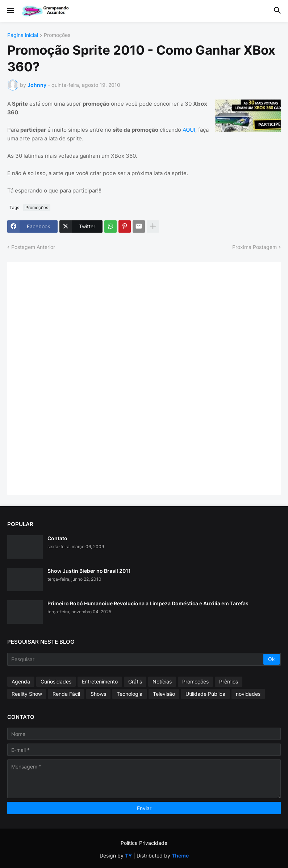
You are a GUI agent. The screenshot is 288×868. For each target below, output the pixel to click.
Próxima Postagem (254, 247)
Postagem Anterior (33, 247)
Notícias (162, 681)
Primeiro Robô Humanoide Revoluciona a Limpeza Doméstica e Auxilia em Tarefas (148, 603)
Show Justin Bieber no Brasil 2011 (89, 571)
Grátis (135, 681)
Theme (180, 856)
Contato (57, 538)
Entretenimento (100, 681)
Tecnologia (130, 694)
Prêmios (229, 681)
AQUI (189, 130)
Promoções (57, 35)
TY (128, 856)
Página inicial (23, 35)
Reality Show (27, 694)
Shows (98, 694)
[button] (10, 11)
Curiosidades (56, 681)
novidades (248, 694)
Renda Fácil (66, 694)
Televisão (164, 694)
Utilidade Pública (205, 694)
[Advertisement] (69, 378)
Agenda (21, 681)
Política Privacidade (144, 843)
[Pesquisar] (136, 659)
